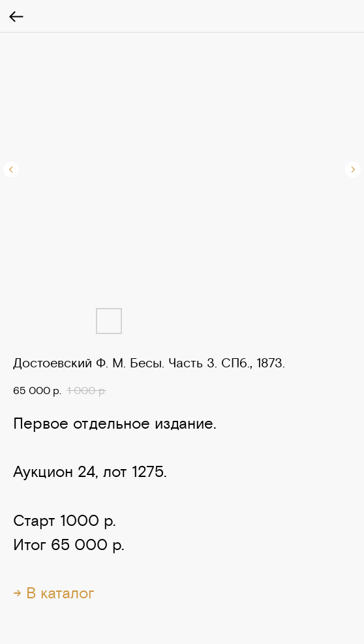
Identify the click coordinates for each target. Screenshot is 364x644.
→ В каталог (54, 593)
